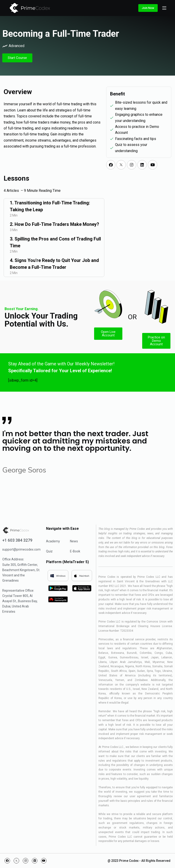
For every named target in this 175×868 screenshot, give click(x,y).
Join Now (148, 8)
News (74, 541)
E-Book (75, 551)
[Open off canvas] (164, 8)
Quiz (49, 551)
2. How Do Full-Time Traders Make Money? (54, 224)
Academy (53, 541)
